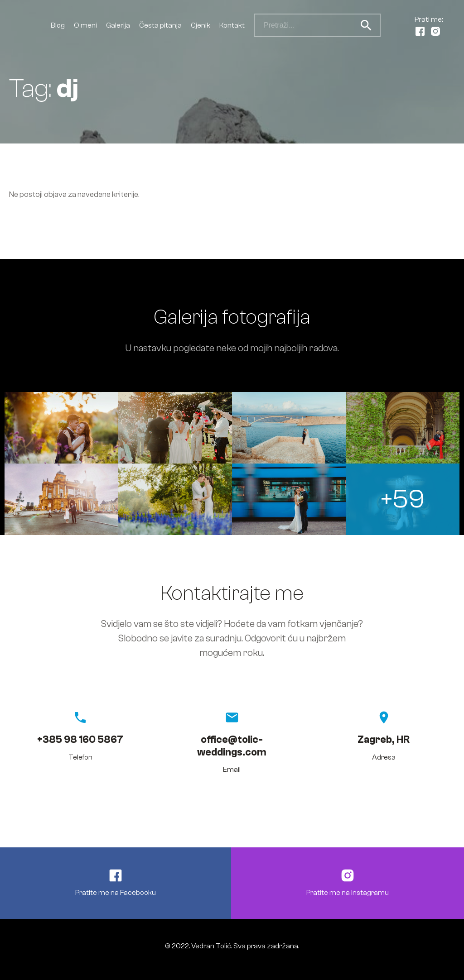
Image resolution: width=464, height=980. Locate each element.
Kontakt (232, 25)
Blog (58, 25)
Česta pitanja (160, 25)
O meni (85, 25)
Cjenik (201, 25)
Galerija (118, 25)
